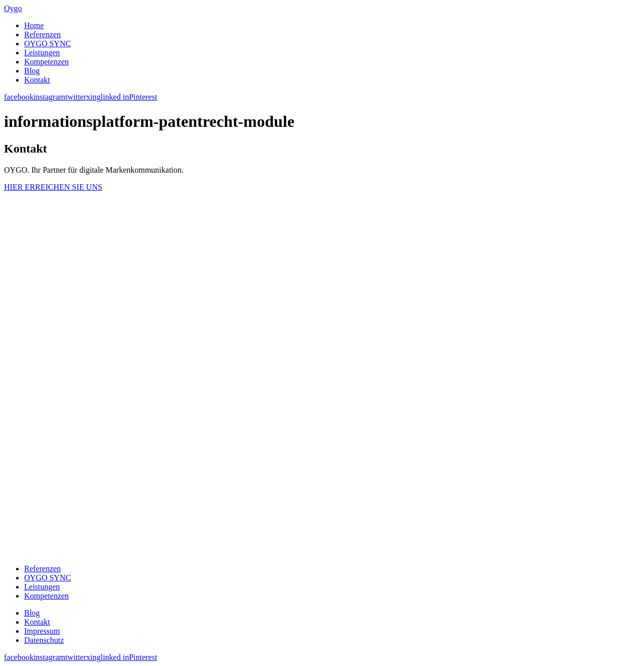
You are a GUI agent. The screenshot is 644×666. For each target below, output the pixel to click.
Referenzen (43, 34)
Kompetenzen (47, 62)
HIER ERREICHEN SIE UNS (53, 187)
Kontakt (37, 80)
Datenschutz (44, 640)
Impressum (42, 631)
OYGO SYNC (48, 44)
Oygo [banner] (13, 8)
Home (34, 25)
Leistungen (42, 53)
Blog (32, 71)
